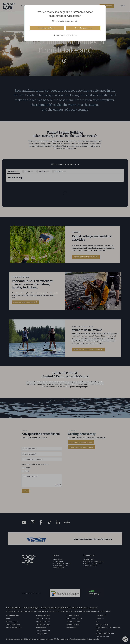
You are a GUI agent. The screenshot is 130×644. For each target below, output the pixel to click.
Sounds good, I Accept (47, 28)
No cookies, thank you (83, 28)
